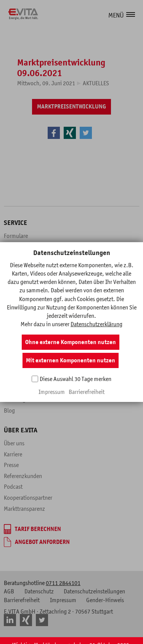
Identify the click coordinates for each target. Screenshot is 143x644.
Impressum (52, 392)
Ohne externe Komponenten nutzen (71, 342)
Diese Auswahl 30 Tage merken (76, 379)
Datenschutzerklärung (96, 324)
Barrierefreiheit (87, 392)
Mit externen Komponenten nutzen (71, 360)
